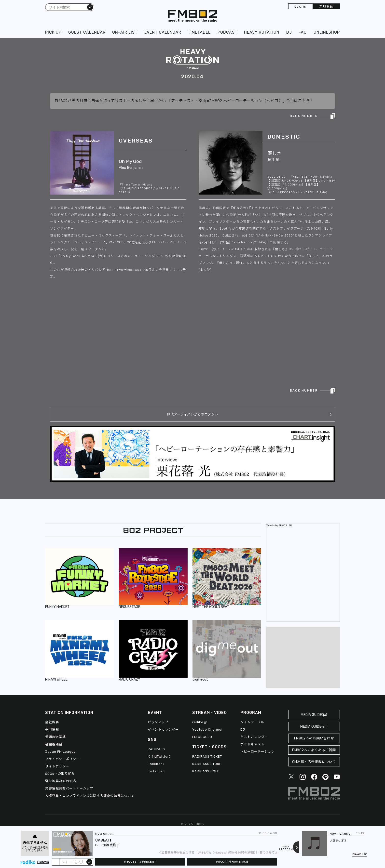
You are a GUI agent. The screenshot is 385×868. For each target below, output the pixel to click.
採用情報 (52, 730)
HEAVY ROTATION (262, 32)
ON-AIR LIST (125, 32)
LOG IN (301, 7)
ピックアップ (158, 722)
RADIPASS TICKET (207, 756)
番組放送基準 (55, 737)
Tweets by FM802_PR (279, 526)
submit (89, 862)
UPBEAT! (103, 840)
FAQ (303, 32)
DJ (289, 32)
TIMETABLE (199, 32)
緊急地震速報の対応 (61, 781)
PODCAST (227, 32)
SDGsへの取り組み (60, 774)
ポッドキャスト (252, 744)
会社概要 (52, 722)
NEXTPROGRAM (286, 848)
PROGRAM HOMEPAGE (232, 862)
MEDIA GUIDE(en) (314, 727)
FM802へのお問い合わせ (314, 738)
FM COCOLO (202, 737)
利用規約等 (43, 862)
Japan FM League (61, 752)
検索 (90, 7)
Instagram (157, 771)
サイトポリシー (57, 766)
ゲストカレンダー (254, 737)
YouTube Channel (207, 730)
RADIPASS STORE (207, 764)
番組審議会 (54, 744)
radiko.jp (200, 722)
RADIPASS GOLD (206, 771)
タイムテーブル (252, 722)
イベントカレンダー (163, 730)
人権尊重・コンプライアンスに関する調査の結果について (90, 796)
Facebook (156, 764)
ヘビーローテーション (258, 752)
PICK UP (53, 32)
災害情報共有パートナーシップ (69, 788)
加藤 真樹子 (111, 845)
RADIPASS (156, 749)
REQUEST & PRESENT (140, 862)
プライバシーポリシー (62, 759)
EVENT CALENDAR (163, 32)
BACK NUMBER (304, 116)
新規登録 (326, 7)
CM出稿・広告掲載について (314, 762)
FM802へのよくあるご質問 (314, 750)
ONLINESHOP (327, 32)
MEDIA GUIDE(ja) (314, 715)
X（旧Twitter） (160, 756)
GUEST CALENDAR (87, 32)
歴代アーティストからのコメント (192, 414)
